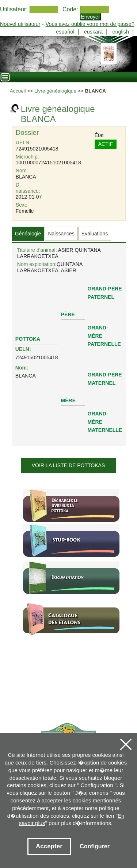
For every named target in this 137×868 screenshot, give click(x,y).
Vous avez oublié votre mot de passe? (90, 24)
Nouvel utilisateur (20, 24)
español (65, 32)
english (121, 32)
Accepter (49, 846)
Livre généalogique (55, 91)
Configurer (95, 846)
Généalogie (28, 234)
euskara (93, 32)
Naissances (61, 234)
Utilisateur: (14, 9)
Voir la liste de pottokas (68, 465)
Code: (70, 9)
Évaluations (95, 234)
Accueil (18, 91)
